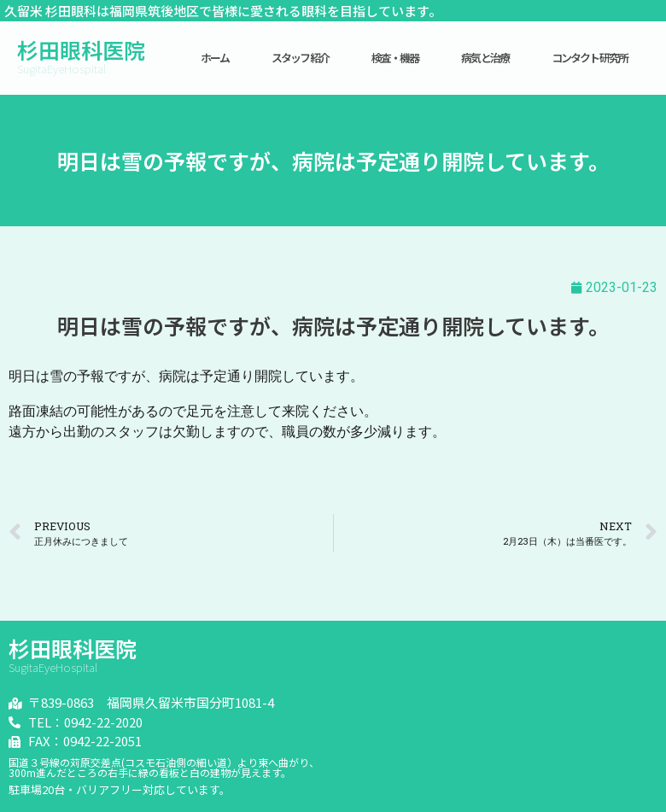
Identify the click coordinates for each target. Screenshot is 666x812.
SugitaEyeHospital (61, 69)
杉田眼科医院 (81, 50)
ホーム (215, 58)
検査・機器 (395, 58)
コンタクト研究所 (590, 58)
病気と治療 (485, 58)
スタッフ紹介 (300, 58)
